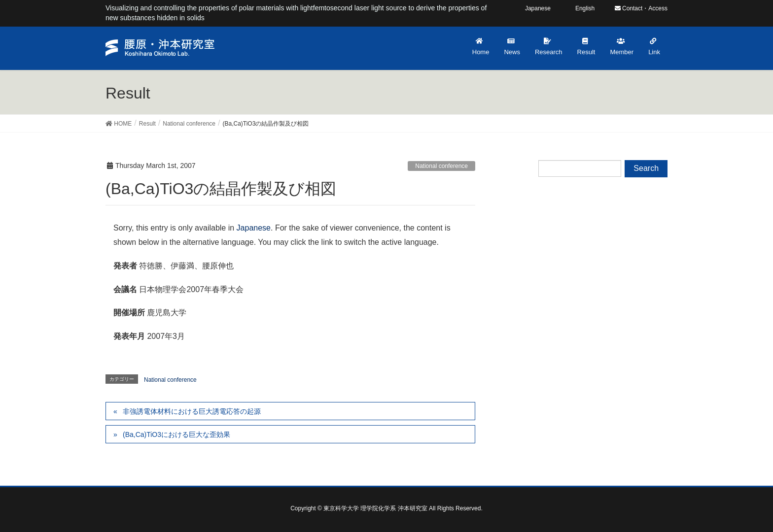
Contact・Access (641, 8)
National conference (441, 166)
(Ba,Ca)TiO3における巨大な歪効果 (176, 434)
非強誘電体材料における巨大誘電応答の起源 (192, 411)
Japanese (254, 228)
